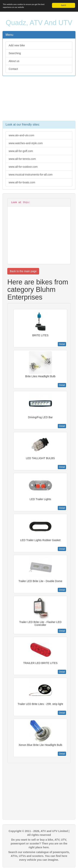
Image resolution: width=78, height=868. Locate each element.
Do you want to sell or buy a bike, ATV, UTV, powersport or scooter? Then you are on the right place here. (39, 844)
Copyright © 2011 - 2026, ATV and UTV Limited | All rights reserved (39, 833)
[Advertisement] (39, 100)
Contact (13, 69)
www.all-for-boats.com (22, 182)
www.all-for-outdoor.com (23, 167)
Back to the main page (23, 271)
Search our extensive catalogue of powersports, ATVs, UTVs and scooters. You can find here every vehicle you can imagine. (39, 856)
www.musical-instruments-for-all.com (31, 175)
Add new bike (17, 45)
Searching (15, 53)
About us (14, 61)
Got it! (64, 5)
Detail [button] (62, 344)
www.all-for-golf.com (21, 151)
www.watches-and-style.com (26, 143)
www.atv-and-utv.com (21, 135)
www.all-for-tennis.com (22, 159)
